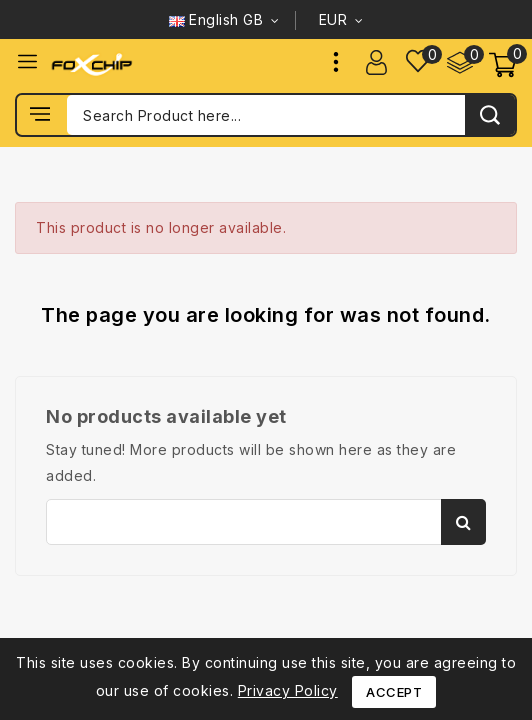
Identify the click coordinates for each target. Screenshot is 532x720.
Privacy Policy (288, 690)
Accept (394, 692)
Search (463, 522)
